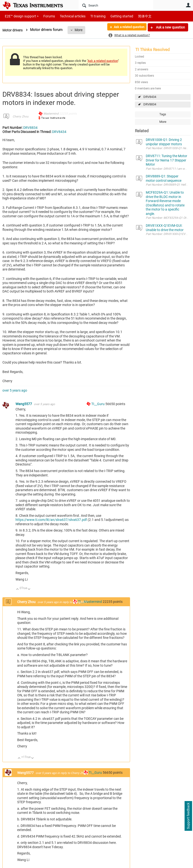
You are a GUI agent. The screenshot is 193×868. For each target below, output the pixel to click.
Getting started (113, 16)
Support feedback (188, 816)
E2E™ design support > (20, 16)
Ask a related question (127, 27)
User (188, 5)
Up (18, 589)
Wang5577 (24, 404)
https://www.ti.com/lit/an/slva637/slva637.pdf (51, 520)
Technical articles (68, 16)
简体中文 (135, 16)
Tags (163, 114)
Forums (45, 16)
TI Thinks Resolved (153, 50)
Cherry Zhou (21, 117)
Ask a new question (170, 27)
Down (29, 589)
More (80, 30)
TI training (91, 16)
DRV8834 (150, 104)
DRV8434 (150, 97)
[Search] (116, 5)
